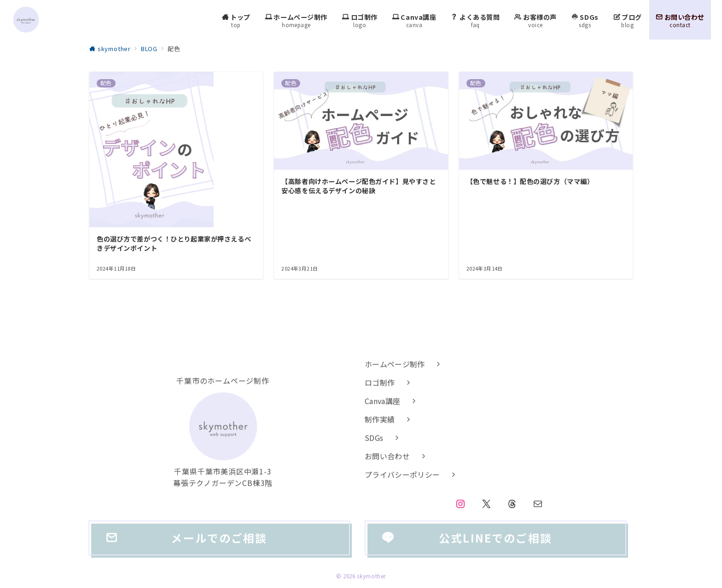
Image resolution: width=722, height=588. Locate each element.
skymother (371, 576)
